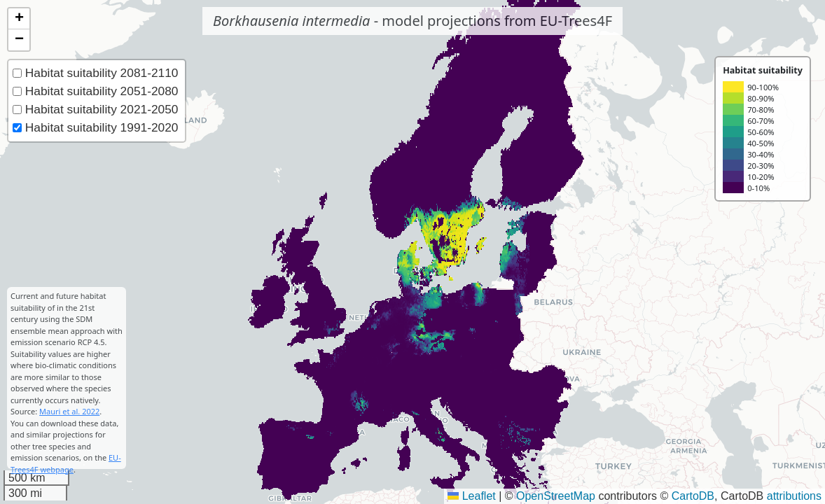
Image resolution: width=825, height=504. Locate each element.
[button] (19, 19)
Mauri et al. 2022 (69, 411)
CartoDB (693, 496)
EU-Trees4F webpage (66, 463)
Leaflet (471, 496)
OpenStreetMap (556, 496)
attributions (794, 496)
